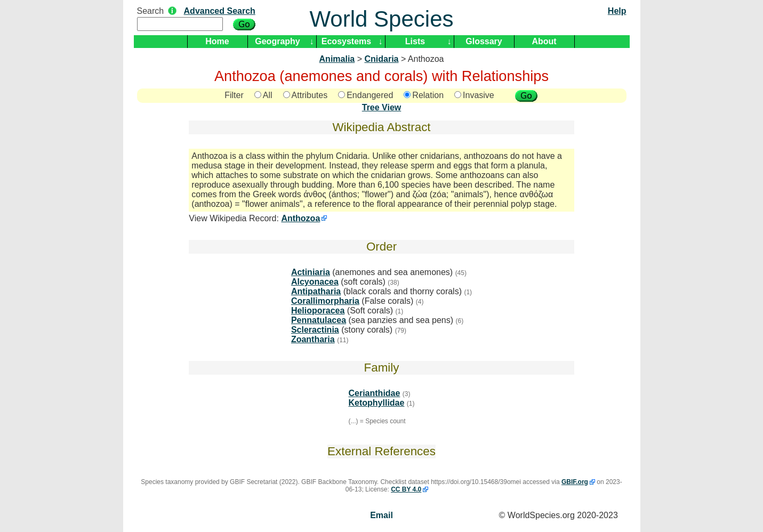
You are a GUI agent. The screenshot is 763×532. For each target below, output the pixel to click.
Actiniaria (311, 272)
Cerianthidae (374, 393)
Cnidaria (381, 59)
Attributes (306, 95)
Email (381, 515)
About (544, 41)
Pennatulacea (319, 320)
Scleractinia (315, 330)
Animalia (337, 59)
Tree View (382, 107)
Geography (277, 41)
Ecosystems (346, 41)
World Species (381, 19)
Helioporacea (318, 311)
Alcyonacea (315, 282)
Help (617, 11)
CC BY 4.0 (406, 489)
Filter (234, 95)
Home (217, 41)
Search (151, 11)
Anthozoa (300, 218)
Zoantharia (313, 339)
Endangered (366, 95)
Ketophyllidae (376, 403)
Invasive (474, 95)
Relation (424, 95)
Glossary (484, 41)
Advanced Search (220, 11)
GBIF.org (575, 482)
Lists (415, 41)
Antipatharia (316, 291)
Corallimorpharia (325, 301)
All (263, 95)
